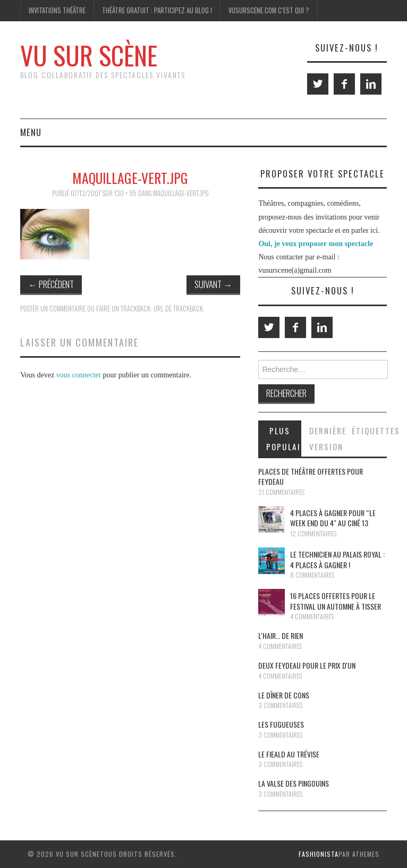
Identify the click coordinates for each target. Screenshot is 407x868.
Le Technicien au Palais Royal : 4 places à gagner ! (337, 559)
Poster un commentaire (53, 309)
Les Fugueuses (281, 724)
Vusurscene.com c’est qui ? (269, 10)
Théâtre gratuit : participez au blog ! (157, 10)
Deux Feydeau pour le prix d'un (307, 665)
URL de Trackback (178, 309)
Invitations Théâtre (57, 10)
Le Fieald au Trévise (289, 754)
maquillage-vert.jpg (181, 193)
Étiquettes (369, 431)
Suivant (213, 284)
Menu (31, 132)
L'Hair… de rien (281, 635)
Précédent (51, 284)
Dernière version (327, 439)
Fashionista (319, 854)
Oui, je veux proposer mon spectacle (316, 244)
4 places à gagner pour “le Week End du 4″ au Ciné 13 (333, 518)
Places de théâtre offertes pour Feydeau (311, 477)
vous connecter (79, 375)
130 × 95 (125, 193)
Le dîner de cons (284, 695)
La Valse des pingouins (294, 783)
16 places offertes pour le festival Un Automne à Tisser (336, 601)
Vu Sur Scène (89, 55)
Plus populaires (283, 439)
